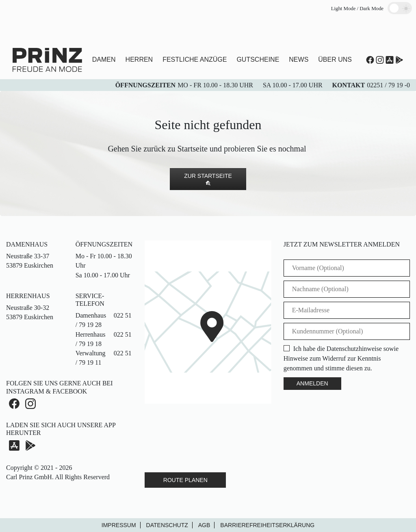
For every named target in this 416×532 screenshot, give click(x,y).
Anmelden (312, 383)
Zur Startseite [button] (208, 179)
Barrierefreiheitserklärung (267, 525)
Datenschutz (167, 525)
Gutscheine (258, 59)
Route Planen (185, 480)
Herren (139, 59)
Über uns (335, 59)
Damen (104, 59)
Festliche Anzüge (195, 59)
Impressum (119, 525)
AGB (204, 525)
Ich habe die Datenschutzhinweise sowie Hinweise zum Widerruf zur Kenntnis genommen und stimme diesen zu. (341, 358)
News (299, 59)
